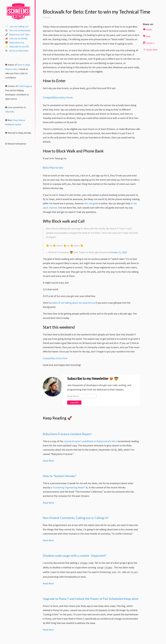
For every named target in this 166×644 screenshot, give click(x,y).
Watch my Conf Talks (17, 34)
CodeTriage (24, 86)
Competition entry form (58, 97)
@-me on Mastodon (17, 51)
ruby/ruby (10, 112)
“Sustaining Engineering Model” (69, 487)
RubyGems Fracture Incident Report (67, 434)
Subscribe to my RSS (17, 47)
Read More (48, 461)
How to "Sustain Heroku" (60, 476)
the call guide (91, 203)
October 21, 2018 (118, 252)
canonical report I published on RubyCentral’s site (90, 441)
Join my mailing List (17, 26)
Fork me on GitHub (16, 38)
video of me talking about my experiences (73, 303)
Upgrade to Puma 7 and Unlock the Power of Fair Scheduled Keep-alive (91, 599)
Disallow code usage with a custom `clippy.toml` (75, 556)
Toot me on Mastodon (18, 30)
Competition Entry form (55, 358)
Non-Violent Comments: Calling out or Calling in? (76, 518)
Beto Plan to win (53, 167)
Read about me (15, 43)
